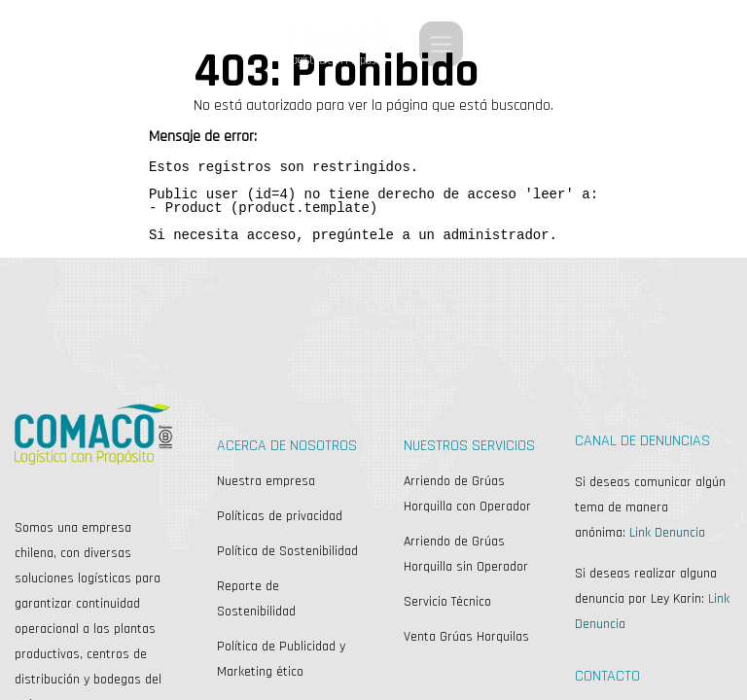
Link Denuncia (667, 533)
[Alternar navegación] (441, 44)
